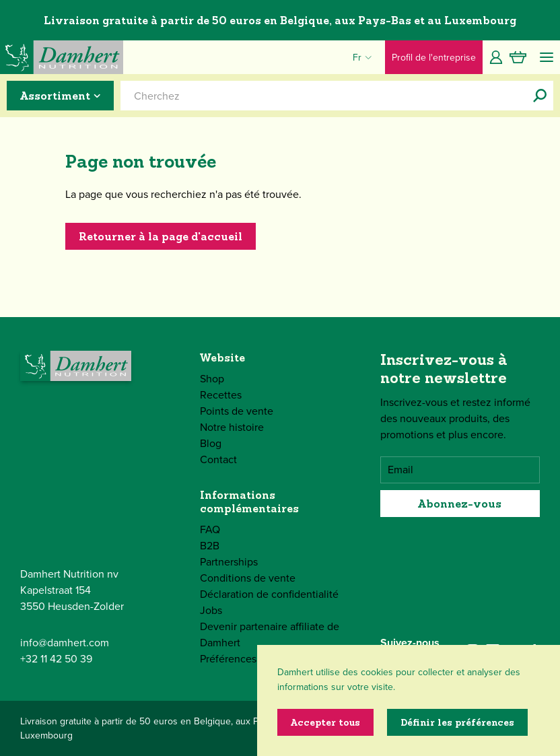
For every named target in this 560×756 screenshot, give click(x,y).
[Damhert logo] (62, 57)
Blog (211, 443)
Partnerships (229, 562)
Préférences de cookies (255, 659)
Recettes (221, 395)
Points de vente (237, 411)
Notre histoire (232, 427)
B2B (210, 546)
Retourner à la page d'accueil (161, 236)
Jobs (211, 610)
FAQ (210, 529)
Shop (212, 379)
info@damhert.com (65, 643)
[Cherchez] (540, 96)
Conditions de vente (248, 578)
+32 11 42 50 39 (56, 659)
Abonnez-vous (460, 504)
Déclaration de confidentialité (269, 594)
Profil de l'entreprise (434, 58)
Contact (218, 459)
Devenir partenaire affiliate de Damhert (270, 634)
